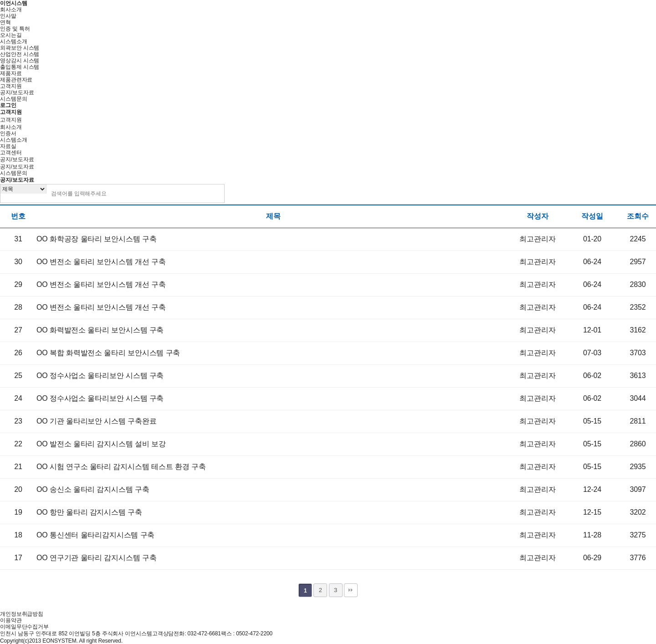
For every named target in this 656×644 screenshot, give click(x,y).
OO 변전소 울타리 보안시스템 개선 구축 (101, 262)
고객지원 (11, 86)
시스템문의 (13, 99)
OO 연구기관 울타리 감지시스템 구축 (96, 558)
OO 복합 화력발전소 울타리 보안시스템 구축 (108, 353)
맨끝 (351, 590)
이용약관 (11, 620)
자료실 (8, 146)
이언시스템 (13, 3)
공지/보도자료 (17, 92)
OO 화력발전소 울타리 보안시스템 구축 (100, 330)
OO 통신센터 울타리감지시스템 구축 (95, 535)
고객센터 (11, 153)
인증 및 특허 (15, 29)
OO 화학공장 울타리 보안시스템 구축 (96, 239)
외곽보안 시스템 (20, 48)
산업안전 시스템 (20, 54)
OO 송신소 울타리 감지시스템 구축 (93, 489)
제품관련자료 (16, 80)
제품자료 (11, 73)
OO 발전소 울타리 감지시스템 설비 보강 (101, 444)
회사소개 (11, 10)
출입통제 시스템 (20, 67)
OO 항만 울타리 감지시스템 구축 (89, 512)
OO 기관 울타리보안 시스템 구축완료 (96, 421)
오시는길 (11, 35)
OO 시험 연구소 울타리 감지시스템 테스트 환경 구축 (121, 467)
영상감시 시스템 (20, 61)
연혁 (5, 22)
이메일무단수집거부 (24, 627)
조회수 (638, 216)
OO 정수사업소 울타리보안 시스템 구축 (100, 376)
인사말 (8, 16)
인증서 (8, 133)
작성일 (592, 216)
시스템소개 (13, 41)
